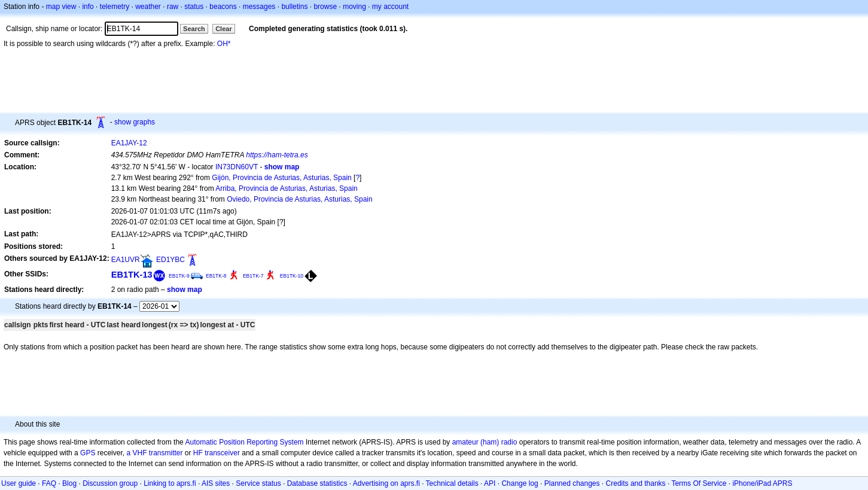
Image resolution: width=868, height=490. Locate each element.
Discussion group (110, 483)
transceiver (222, 453)
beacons (223, 7)
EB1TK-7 (253, 276)
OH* (224, 44)
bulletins (294, 7)
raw (173, 7)
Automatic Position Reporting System (244, 442)
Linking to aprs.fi (170, 483)
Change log (520, 483)
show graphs (135, 122)
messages (259, 7)
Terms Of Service (699, 483)
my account (390, 7)
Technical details (452, 483)
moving (354, 7)
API (490, 483)
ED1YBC (170, 260)
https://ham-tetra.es (277, 155)
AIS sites (216, 483)
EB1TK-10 (292, 276)
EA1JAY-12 (129, 143)
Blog (69, 483)
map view (61, 7)
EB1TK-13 (132, 275)
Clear (224, 29)
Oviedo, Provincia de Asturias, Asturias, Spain (299, 199)
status (194, 7)
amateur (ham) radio (485, 442)
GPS (88, 453)
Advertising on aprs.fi (386, 483)
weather (148, 7)
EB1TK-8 (216, 276)
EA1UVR (126, 260)
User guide (19, 483)
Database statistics (317, 483)
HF (198, 453)
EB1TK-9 (179, 276)
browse (325, 7)
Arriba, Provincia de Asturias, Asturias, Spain (286, 188)
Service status (258, 483)
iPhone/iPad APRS (762, 483)
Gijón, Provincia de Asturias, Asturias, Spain (281, 178)
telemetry (115, 7)
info (88, 7)
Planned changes (572, 483)
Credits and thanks (636, 483)
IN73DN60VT (237, 167)
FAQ (49, 483)
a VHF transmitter (154, 453)
